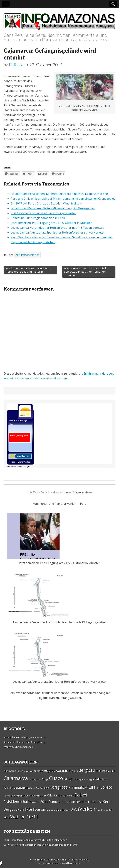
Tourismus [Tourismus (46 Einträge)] (41, 809)
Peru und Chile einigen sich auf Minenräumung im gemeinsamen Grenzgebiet (63, 199)
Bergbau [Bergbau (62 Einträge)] (87, 770)
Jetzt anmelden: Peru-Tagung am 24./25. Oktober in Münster (51, 223)
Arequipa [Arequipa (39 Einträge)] (49, 771)
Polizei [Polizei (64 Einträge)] (81, 795)
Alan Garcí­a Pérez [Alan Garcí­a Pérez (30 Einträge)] (13, 771)
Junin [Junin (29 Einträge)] (46, 788)
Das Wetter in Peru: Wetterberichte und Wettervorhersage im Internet (41, 845)
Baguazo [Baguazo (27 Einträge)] (73, 771)
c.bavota (76, 863)
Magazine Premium (49, 863)
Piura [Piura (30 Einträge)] (71, 796)
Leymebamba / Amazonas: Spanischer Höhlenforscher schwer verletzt (58, 232)
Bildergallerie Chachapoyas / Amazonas (25, 737)
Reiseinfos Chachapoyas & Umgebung (24, 742)
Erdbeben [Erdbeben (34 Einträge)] (101, 779)
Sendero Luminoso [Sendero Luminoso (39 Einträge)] (89, 802)
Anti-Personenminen (27, 255)
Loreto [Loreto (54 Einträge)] (106, 787)
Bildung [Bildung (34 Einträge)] (101, 771)
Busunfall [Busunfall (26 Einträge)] (111, 771)
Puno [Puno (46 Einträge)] (53, 802)
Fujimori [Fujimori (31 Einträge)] (8, 788)
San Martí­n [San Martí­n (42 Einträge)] (66, 802)
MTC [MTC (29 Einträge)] (44, 796)
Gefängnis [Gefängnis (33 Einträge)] (20, 788)
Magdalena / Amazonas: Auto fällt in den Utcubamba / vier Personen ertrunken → (87, 272)
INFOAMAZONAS (58, 860)
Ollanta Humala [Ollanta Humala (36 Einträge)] (58, 795)
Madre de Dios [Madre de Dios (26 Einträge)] (11, 796)
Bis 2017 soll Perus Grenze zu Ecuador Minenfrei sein (46, 203)
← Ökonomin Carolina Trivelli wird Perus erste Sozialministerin (28, 270)
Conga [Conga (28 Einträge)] (45, 779)
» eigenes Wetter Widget (20, 462)
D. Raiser (17, 65)
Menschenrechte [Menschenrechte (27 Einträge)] (27, 796)
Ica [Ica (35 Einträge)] (37, 788)
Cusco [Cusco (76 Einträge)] (56, 778)
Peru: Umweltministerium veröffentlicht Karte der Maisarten (35, 840)
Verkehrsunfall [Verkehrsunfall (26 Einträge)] (105, 810)
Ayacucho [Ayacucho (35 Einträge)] (62, 771)
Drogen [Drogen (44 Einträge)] (70, 779)
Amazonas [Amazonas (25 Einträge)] (28, 771)
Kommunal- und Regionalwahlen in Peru (38, 218)
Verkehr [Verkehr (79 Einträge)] (88, 809)
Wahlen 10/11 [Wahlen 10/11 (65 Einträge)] (24, 817)
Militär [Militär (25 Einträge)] (38, 796)
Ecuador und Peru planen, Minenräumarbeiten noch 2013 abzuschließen (59, 194)
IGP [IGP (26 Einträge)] (41, 788)
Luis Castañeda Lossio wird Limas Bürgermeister (43, 213)
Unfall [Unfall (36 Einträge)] (75, 810)
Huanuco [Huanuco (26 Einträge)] (30, 788)
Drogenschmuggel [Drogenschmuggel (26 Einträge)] (85, 779)
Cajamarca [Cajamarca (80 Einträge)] (16, 778)
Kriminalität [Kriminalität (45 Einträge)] (78, 787)
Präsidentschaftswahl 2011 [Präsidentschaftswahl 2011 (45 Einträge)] (26, 802)
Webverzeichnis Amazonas (18, 747)
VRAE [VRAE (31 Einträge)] (7, 817)
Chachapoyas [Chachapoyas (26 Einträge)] (35, 779)
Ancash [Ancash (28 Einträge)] (38, 771)
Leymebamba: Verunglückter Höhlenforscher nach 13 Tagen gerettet (57, 228)
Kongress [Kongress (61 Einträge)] (59, 787)
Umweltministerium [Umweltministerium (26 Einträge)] (60, 810)
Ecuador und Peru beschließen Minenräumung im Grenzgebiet (53, 208)
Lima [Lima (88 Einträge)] (94, 787)
